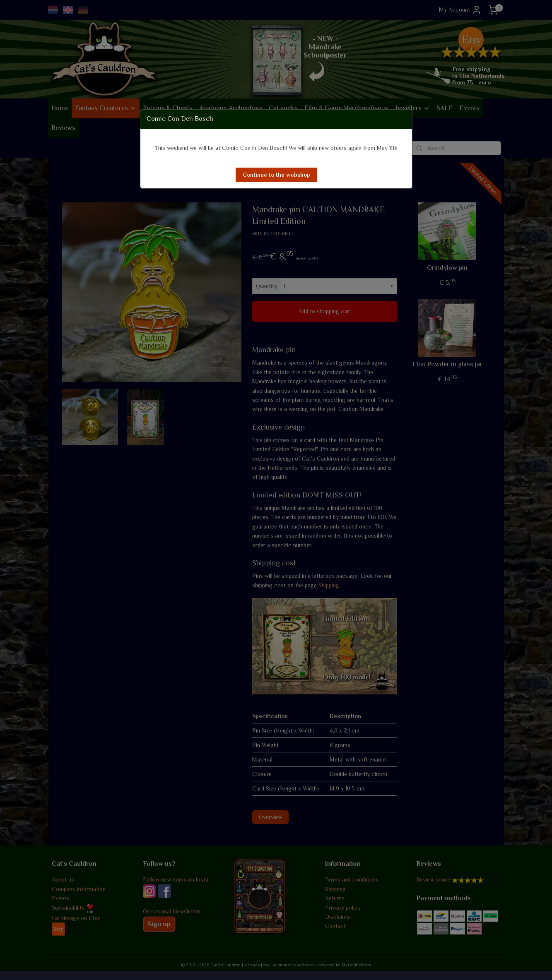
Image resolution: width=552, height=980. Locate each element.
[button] (276, 175)
